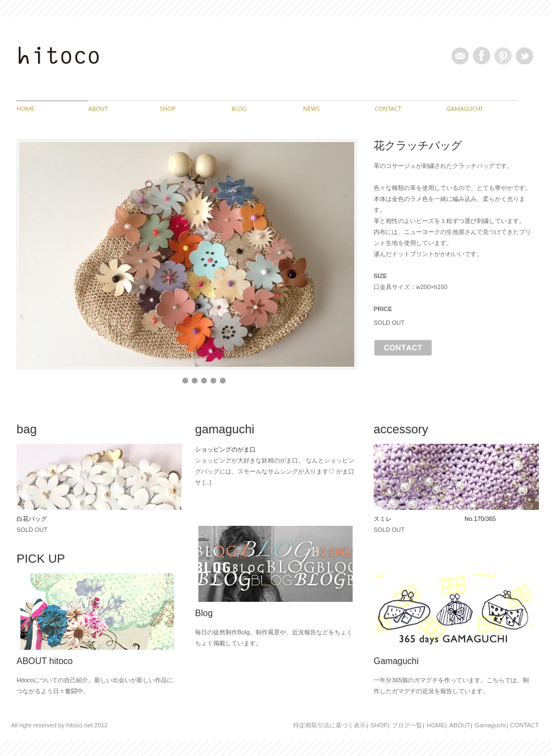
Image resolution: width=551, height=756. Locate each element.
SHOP (379, 725)
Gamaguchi (490, 725)
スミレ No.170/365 (435, 519)
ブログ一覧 (407, 725)
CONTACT (525, 725)
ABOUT (460, 725)
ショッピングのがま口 (225, 449)
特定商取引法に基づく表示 (329, 725)
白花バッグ (32, 519)
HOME (436, 725)
